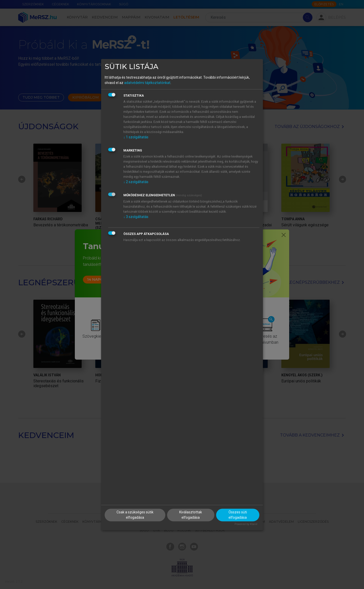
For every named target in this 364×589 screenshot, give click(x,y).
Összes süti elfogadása (238, 515)
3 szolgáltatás (136, 217)
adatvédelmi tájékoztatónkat (147, 83)
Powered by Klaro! (246, 524)
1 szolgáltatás (136, 137)
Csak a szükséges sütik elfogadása (135, 515)
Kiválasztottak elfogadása (191, 515)
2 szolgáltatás (136, 182)
